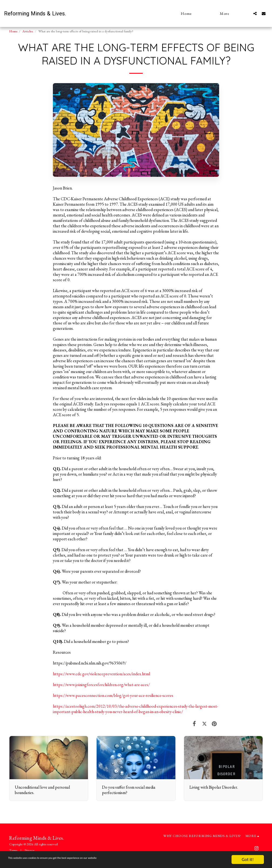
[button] (255, 13)
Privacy (30, 850)
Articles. (28, 31)
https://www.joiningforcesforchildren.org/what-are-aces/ (101, 685)
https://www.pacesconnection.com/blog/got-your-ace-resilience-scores (113, 695)
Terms (13, 850)
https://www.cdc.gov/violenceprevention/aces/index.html (101, 674)
